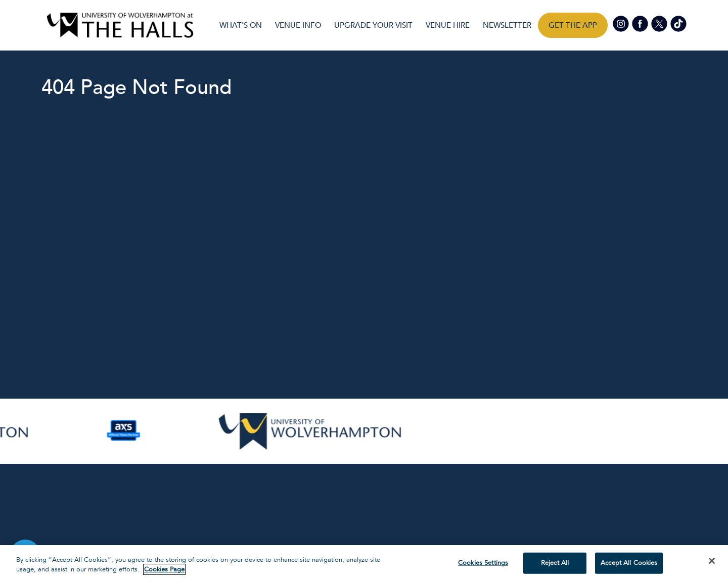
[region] (364, 563)
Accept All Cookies (629, 563)
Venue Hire (448, 25)
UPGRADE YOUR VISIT (373, 25)
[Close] (712, 561)
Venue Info (298, 25)
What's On (241, 25)
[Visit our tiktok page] (678, 23)
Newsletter (507, 25)
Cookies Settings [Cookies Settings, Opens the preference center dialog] (483, 563)
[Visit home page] (120, 25)
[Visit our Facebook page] (641, 23)
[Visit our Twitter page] (660, 23)
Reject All (555, 563)
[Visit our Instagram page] (621, 23)
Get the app (573, 25)
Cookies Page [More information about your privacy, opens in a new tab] (164, 569)
